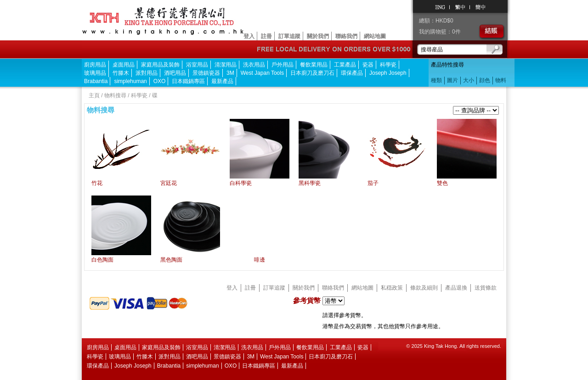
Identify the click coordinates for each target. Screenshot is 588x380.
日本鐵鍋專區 (188, 81)
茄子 (373, 183)
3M (230, 73)
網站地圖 (375, 36)
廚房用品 (95, 65)
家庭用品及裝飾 (160, 65)
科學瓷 (388, 65)
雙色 (442, 183)
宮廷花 (169, 183)
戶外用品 (283, 65)
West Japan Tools (262, 73)
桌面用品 (124, 65)
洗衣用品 (254, 65)
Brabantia (96, 81)
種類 (436, 80)
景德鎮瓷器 (206, 73)
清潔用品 (226, 65)
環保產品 (352, 73)
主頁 (94, 95)
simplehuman (130, 81)
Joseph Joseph (388, 73)
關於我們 (318, 36)
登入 (249, 36)
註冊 (266, 36)
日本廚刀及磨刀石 (312, 73)
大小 (469, 80)
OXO (160, 81)
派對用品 (147, 73)
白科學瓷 (241, 183)
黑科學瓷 (310, 183)
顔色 (485, 80)
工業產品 (345, 65)
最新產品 (222, 81)
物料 (501, 80)
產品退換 (456, 288)
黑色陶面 (171, 260)
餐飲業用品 (314, 65)
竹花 (97, 183)
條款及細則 (424, 288)
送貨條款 (486, 288)
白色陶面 (102, 260)
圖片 (452, 80)
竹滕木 (121, 73)
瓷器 (368, 65)
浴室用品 (197, 65)
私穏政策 (392, 288)
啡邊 (260, 260)
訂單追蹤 (289, 36)
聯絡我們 (346, 36)
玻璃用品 (95, 73)
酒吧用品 (175, 73)
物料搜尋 (115, 95)
